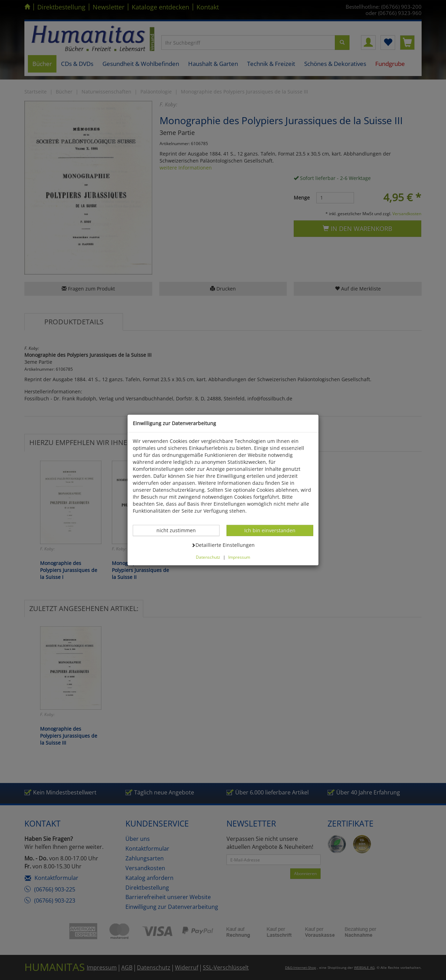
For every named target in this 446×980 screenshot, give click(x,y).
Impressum (239, 557)
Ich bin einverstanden (270, 530)
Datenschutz (208, 557)
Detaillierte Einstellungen (223, 545)
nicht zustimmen (180, 530)
